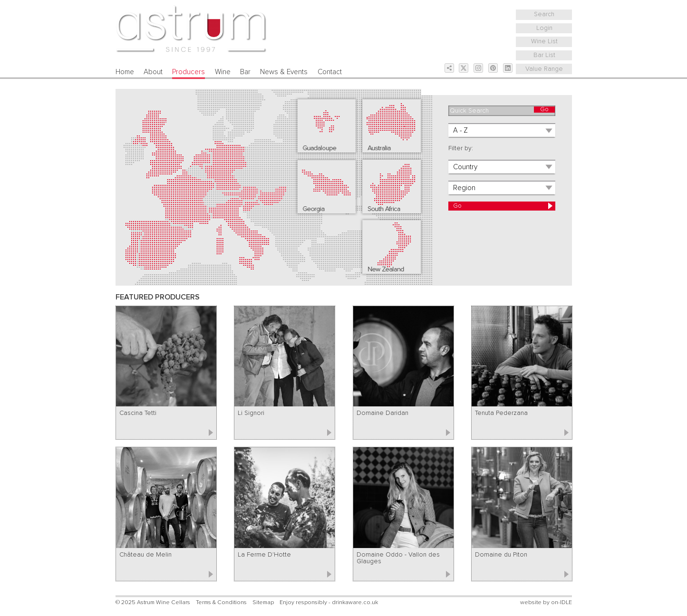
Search (544, 14)
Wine (223, 72)
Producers (189, 72)
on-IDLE (561, 602)
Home (125, 72)
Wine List (544, 41)
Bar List (544, 55)
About (153, 72)
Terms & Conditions (221, 602)
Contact (330, 72)
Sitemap (263, 602)
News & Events (284, 72)
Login (544, 28)
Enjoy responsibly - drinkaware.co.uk (329, 602)
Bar (245, 72)
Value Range (544, 69)
